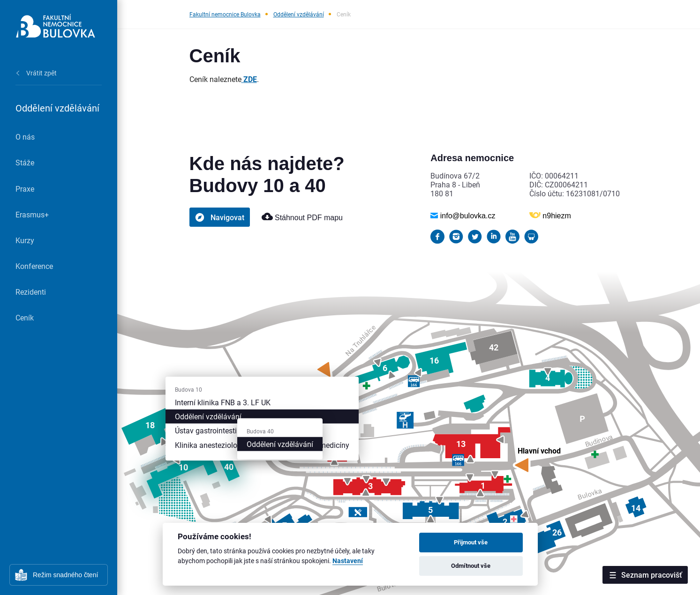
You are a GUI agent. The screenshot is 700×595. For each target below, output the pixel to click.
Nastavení (348, 561)
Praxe (25, 189)
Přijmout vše (471, 542)
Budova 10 (188, 389)
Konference (34, 266)
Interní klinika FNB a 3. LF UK (223, 402)
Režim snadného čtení (65, 575)
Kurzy (25, 240)
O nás (25, 137)
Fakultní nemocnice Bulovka (225, 14)
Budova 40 (260, 431)
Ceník (25, 317)
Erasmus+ (32, 214)
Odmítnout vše (471, 565)
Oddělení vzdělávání (299, 14)
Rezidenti (31, 292)
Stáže (25, 162)
